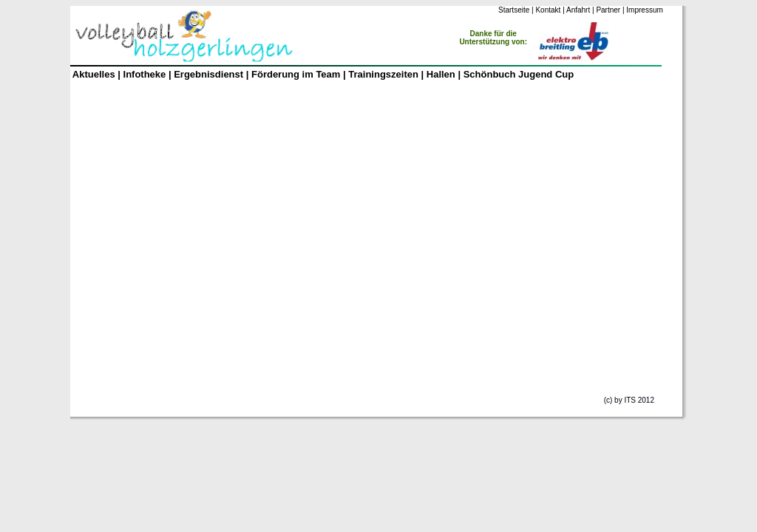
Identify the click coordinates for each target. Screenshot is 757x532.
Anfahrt (578, 10)
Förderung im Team (296, 74)
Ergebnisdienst (208, 74)
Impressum (644, 10)
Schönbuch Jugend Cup (519, 74)
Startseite (514, 10)
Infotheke (145, 74)
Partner (608, 10)
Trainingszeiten (383, 74)
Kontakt (548, 10)
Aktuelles (94, 74)
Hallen (442, 74)
